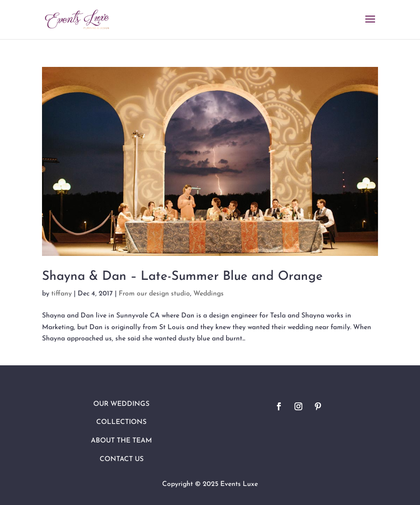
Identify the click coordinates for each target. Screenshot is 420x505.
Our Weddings (121, 404)
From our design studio (154, 294)
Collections (121, 422)
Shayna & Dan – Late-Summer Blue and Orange (182, 277)
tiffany (62, 294)
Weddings (209, 294)
